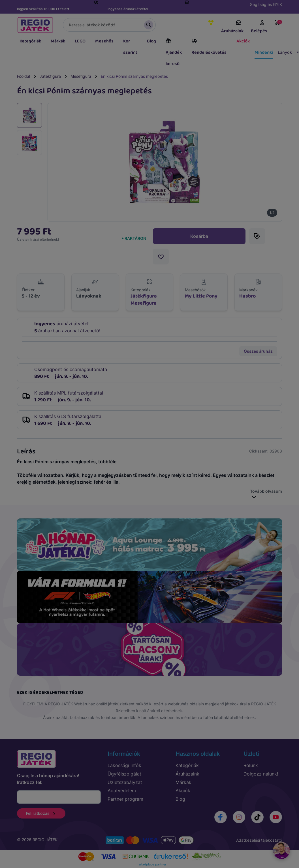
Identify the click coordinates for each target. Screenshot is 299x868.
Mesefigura (81, 76)
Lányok (285, 52)
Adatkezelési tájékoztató (259, 840)
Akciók (243, 41)
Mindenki (264, 52)
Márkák (58, 41)
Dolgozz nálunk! (261, 774)
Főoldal (24, 76)
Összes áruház (258, 351)
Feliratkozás (41, 813)
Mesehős (104, 41)
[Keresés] (109, 25)
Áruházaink (232, 27)
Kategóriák (30, 41)
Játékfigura (50, 76)
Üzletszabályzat (125, 782)
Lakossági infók (124, 765)
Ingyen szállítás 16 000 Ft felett (43, 9)
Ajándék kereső (174, 53)
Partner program (125, 799)
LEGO (80, 41)
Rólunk (251, 765)
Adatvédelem (122, 791)
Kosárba (199, 236)
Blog (151, 41)
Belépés (259, 27)
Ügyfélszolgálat (124, 774)
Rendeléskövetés (209, 47)
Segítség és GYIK (266, 4)
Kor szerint (130, 47)
